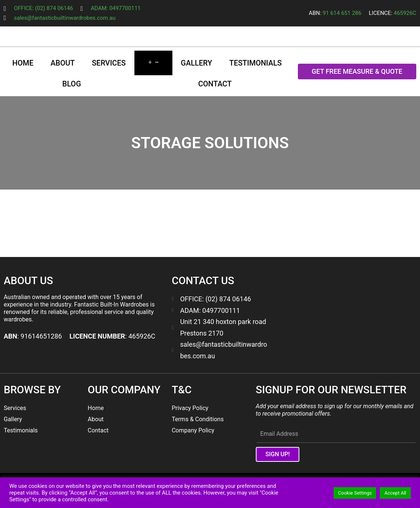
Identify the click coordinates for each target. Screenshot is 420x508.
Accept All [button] (395, 493)
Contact (215, 84)
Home (23, 63)
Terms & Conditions (198, 419)
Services (109, 63)
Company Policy (193, 430)
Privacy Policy (190, 408)
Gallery (197, 63)
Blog (71, 84)
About (63, 63)
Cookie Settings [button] (355, 493)
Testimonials (256, 63)
